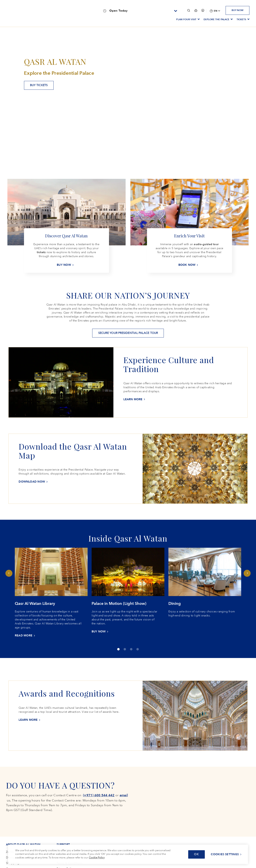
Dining (175, 604)
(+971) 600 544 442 (99, 795)
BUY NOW (237, 10)
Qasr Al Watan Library (35, 604)
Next (247, 573)
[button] (189, 10)
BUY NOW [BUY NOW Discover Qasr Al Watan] (64, 265)
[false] (196, 10)
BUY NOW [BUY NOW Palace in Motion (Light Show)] (99, 632)
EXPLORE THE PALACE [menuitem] (216, 19)
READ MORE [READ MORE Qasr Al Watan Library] (24, 636)
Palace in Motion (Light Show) (119, 604)
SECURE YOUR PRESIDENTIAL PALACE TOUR (128, 333)
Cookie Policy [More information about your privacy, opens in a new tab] (97, 858)
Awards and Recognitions (67, 693)
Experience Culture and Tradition (169, 364)
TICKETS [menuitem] (241, 19)
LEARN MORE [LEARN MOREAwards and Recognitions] (28, 720)
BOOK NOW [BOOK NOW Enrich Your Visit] (187, 265)
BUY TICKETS (39, 85)
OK (196, 854)
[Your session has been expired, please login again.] (203, 10)
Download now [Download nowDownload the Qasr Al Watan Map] (32, 482)
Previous (9, 573)
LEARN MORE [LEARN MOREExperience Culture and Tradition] (133, 399)
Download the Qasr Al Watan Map (73, 451)
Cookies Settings (225, 854)
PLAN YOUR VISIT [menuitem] (186, 19)
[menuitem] (215, 11)
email (124, 795)
